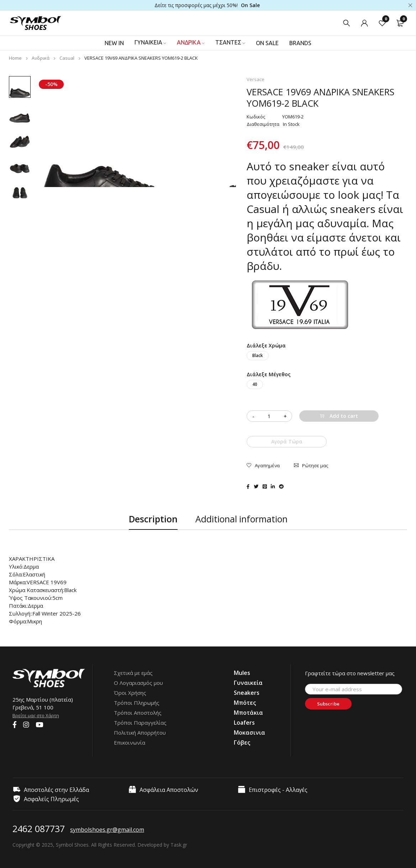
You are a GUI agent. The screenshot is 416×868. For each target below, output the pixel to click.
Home (15, 58)
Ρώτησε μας (315, 465)
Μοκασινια (249, 733)
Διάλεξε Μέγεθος (269, 374)
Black (258, 355)
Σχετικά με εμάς (133, 673)
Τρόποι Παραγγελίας (140, 723)
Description (153, 519)
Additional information (242, 519)
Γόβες (242, 742)
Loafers (244, 723)
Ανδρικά (41, 58)
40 (255, 384)
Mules (242, 673)
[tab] (153, 519)
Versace (256, 79)
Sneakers (247, 693)
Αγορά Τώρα (287, 441)
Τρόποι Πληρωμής (137, 703)
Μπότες (245, 703)
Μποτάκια (248, 713)
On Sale (250, 5)
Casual (67, 58)
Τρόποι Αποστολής (138, 713)
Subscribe (335, 704)
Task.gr (179, 845)
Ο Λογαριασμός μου (138, 683)
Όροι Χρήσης (130, 693)
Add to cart (344, 416)
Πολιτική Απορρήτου (140, 733)
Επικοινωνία (130, 742)
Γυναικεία (248, 683)
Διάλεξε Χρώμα (266, 345)
